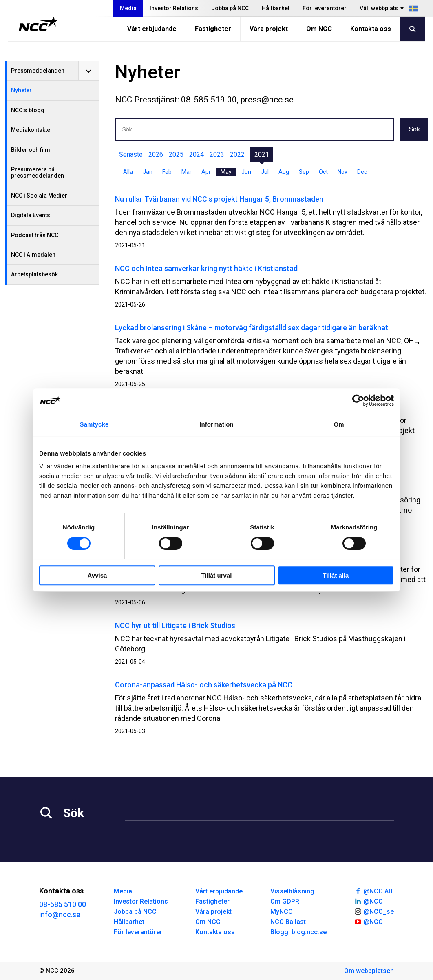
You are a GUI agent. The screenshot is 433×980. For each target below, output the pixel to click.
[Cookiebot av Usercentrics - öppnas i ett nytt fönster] (358, 400)
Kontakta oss (371, 29)
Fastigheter (213, 29)
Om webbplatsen (369, 971)
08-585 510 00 (63, 904)
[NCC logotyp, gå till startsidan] (38, 24)
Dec (362, 172)
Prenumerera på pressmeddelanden (38, 172)
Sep (304, 172)
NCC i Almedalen (33, 255)
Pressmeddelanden (38, 71)
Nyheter (21, 90)
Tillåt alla (336, 575)
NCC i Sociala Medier (39, 196)
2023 (217, 154)
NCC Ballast (288, 922)
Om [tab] (339, 424)
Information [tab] (216, 424)
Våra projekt (269, 29)
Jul (265, 172)
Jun (246, 172)
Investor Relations (174, 8)
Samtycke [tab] (94, 424)
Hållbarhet (276, 8)
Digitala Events (31, 215)
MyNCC (282, 912)
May (226, 172)
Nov (342, 172)
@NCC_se (374, 911)
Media (128, 8)
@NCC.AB (373, 891)
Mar (187, 172)
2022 (237, 154)
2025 (176, 154)
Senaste (131, 154)
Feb (167, 172)
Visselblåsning (292, 891)
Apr (206, 172)
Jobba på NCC (230, 8)
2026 (156, 154)
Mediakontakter (32, 130)
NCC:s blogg (28, 110)
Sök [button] (414, 129)
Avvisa (97, 575)
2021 (262, 154)
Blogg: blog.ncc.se (298, 932)
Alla (128, 172)
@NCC (368, 901)
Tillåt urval (217, 575)
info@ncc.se (60, 914)
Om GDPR (285, 901)
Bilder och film (31, 150)
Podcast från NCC (35, 235)
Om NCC (319, 29)
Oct (323, 172)
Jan (148, 172)
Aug (284, 172)
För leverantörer (325, 8)
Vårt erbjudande (152, 29)
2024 (197, 154)
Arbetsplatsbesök (34, 274)
